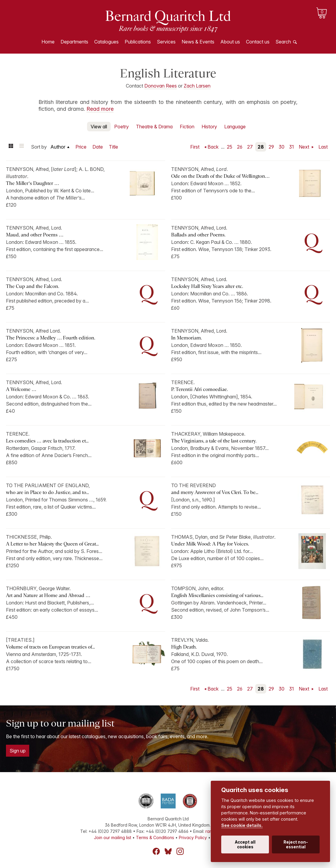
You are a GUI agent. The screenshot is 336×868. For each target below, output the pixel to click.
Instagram (180, 851)
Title (113, 147)
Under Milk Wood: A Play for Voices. (210, 544)
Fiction (187, 127)
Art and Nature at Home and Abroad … (48, 595)
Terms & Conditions (155, 837)
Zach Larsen (197, 86)
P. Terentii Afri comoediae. (199, 389)
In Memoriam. (187, 338)
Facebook (156, 851)
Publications (138, 42)
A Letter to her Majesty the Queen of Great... (52, 544)
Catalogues (106, 42)
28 (261, 147)
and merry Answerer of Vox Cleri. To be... (215, 492)
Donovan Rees (161, 86)
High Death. (184, 647)
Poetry (121, 127)
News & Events (198, 42)
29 (271, 147)
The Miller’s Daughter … (32, 183)
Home (48, 42)
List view (21, 147)
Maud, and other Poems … (35, 235)
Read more (100, 109)
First (195, 147)
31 (292, 147)
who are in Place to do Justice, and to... (47, 492)
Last (323, 147)
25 (230, 147)
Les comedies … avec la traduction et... (47, 441)
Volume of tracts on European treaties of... (50, 647)
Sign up (18, 751)
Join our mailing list (113, 837)
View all (99, 127)
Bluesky (168, 851)
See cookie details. (242, 825)
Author (58, 147)
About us (230, 42)
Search (283, 42)
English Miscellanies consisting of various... (217, 595)
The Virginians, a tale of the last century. (214, 441)
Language (235, 127)
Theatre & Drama (154, 127)
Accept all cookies (245, 844)
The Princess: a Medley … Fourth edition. (51, 338)
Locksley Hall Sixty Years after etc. (207, 286)
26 (240, 147)
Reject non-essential (296, 844)
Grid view (11, 147)
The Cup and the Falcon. (32, 286)
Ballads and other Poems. (198, 235)
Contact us (258, 42)
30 (282, 147)
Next (305, 147)
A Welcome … (21, 389)
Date (98, 147)
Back (213, 147)
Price (81, 147)
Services (166, 42)
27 (250, 147)
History (209, 127)
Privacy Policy (193, 837)
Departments (74, 42)
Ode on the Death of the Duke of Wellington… (220, 176)
